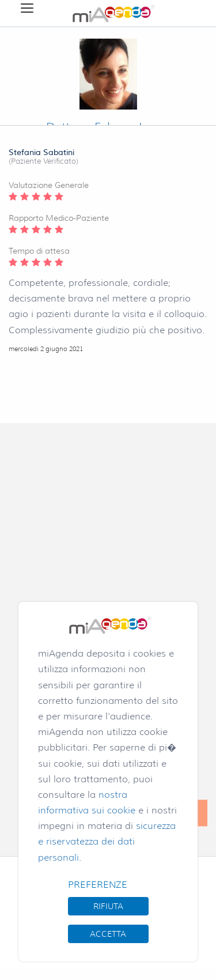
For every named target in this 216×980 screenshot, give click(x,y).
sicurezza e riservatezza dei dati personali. (107, 841)
